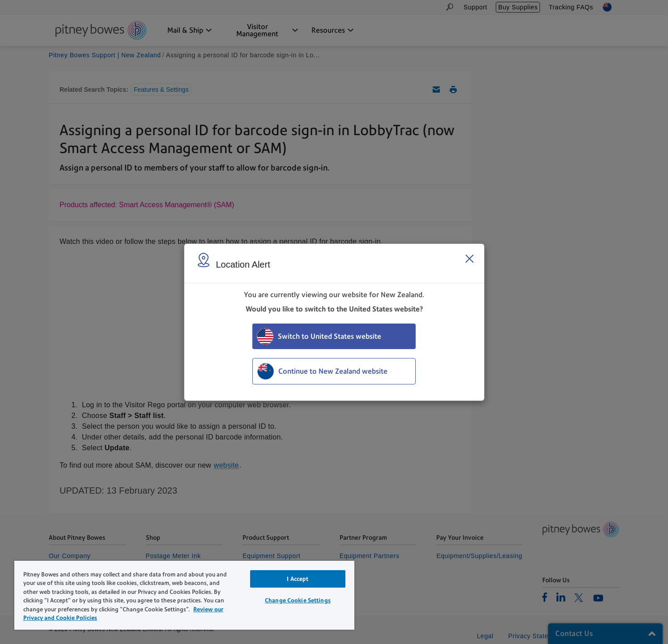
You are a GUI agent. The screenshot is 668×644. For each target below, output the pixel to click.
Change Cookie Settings (298, 600)
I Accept (298, 579)
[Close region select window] (469, 259)
